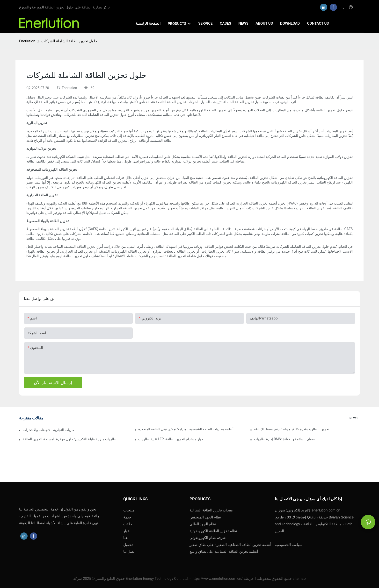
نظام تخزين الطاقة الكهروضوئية (213, 531)
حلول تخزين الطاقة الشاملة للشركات (69, 41)
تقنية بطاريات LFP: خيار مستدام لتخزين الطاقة (171, 439)
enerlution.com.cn (308, 510)
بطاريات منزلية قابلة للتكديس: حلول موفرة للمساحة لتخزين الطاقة (70, 439)
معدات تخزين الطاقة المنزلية (211, 510)
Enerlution (27, 41)
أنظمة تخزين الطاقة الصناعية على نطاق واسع (224, 552)
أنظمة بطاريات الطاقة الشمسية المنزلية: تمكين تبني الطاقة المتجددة (186, 429)
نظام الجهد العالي (203, 524)
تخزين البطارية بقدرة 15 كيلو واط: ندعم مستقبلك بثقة (292, 429)
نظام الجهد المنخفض (205, 517)
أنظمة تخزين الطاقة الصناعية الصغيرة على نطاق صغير (230, 545)
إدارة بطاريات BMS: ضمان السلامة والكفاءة (284, 439)
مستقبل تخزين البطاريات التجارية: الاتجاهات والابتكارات (48, 430)
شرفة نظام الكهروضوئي (208, 538)
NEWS (353, 418)
